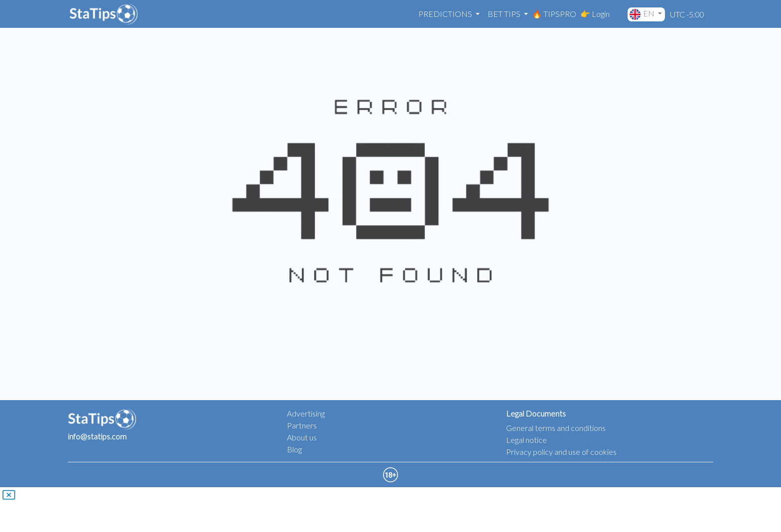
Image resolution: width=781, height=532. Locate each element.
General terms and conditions (556, 428)
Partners (302, 425)
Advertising (306, 413)
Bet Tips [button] (505, 14)
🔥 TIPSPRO (554, 14)
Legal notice (526, 440)
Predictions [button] (446, 14)
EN (643, 14)
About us (302, 437)
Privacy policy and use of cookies (561, 452)
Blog (294, 449)
